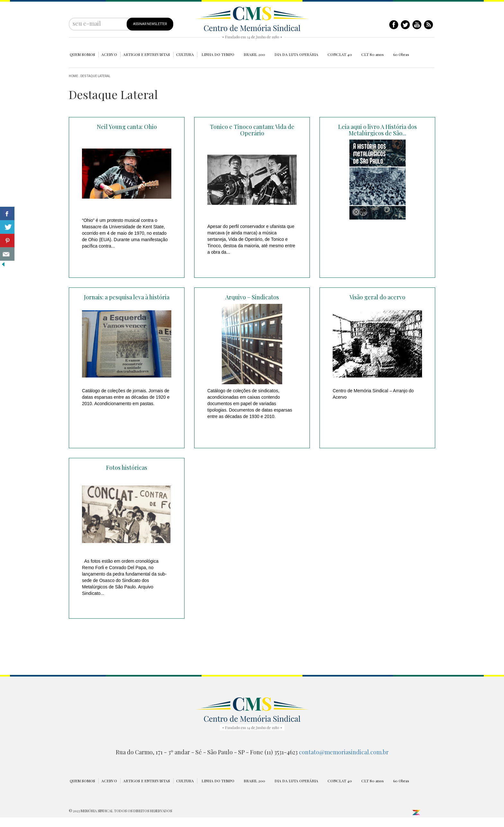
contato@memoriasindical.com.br (344, 752)
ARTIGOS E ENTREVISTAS (147, 54)
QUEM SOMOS (82, 54)
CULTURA (185, 54)
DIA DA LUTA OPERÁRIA (296, 54)
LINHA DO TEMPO (218, 54)
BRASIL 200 (254, 54)
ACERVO (109, 54)
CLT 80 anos (373, 54)
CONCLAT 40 (340, 54)
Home (73, 76)
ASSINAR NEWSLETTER (150, 24)
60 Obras (401, 54)
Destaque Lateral (95, 76)
